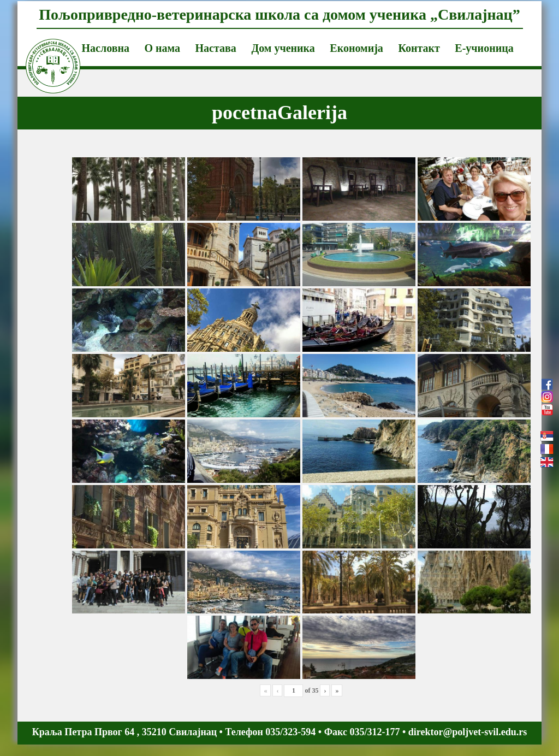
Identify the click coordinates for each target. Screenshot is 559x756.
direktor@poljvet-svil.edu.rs (468, 732)
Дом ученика (283, 48)
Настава (216, 48)
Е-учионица (484, 48)
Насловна (106, 48)
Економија (356, 48)
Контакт (419, 48)
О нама (162, 48)
